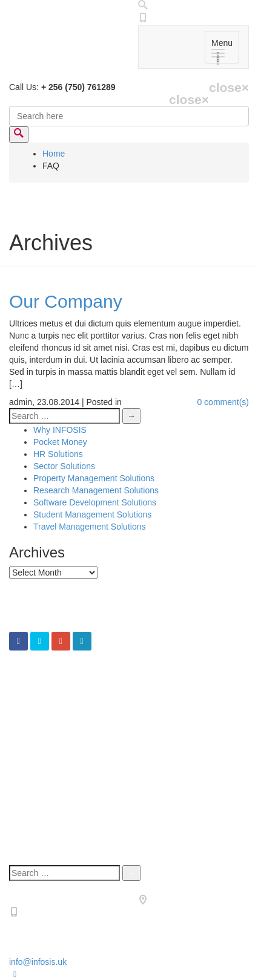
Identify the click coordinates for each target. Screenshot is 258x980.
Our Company (66, 301)
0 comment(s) (223, 402)
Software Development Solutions (95, 502)
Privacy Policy (60, 841)
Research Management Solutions (96, 490)
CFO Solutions (61, 692)
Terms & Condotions (71, 853)
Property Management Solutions (94, 478)
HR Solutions (58, 454)
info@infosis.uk (38, 962)
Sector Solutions (64, 466)
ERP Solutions (61, 729)
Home (54, 154)
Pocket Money (60, 442)
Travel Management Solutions (89, 527)
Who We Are (57, 829)
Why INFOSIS (60, 430)
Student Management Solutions (92, 514)
